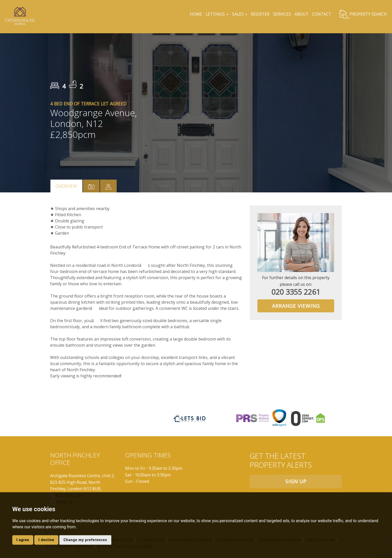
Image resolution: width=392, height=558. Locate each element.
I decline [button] (46, 540)
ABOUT (301, 14)
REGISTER (259, 14)
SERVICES (281, 14)
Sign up (296, 481)
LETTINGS (215, 14)
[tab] (108, 186)
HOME (193, 14)
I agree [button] (23, 540)
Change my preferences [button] (85, 540)
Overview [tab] (66, 186)
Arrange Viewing (296, 306)
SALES (238, 14)
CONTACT (321, 14)
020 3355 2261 (296, 292)
